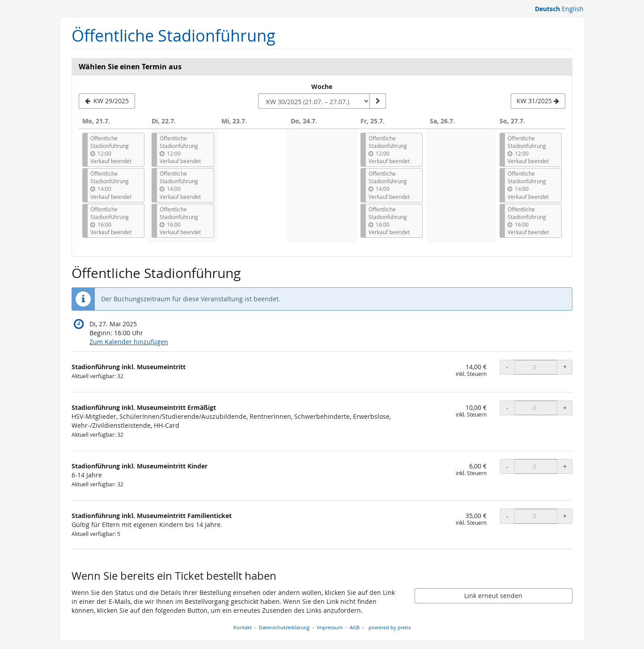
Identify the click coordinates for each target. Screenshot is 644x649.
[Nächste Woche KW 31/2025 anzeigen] (538, 101)
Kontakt (243, 627)
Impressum (330, 627)
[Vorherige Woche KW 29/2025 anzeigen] (107, 101)
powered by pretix (390, 627)
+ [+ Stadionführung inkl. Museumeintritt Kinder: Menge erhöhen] (565, 466)
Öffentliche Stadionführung (174, 36)
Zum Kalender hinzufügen (129, 342)
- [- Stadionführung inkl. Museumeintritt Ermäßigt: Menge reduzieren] (507, 408)
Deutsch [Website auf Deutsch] (547, 9)
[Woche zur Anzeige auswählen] (314, 101)
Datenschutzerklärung (284, 627)
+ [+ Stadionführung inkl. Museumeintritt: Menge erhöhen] (565, 367)
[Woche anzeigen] (377, 101)
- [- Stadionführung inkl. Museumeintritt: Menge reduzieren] (507, 367)
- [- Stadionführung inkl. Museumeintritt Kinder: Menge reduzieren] (507, 466)
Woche (322, 86)
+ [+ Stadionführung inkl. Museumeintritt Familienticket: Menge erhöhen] (565, 516)
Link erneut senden (493, 596)
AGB (355, 627)
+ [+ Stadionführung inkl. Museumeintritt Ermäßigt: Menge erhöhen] (565, 408)
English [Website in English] (573, 9)
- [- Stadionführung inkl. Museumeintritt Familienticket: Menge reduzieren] (507, 516)
